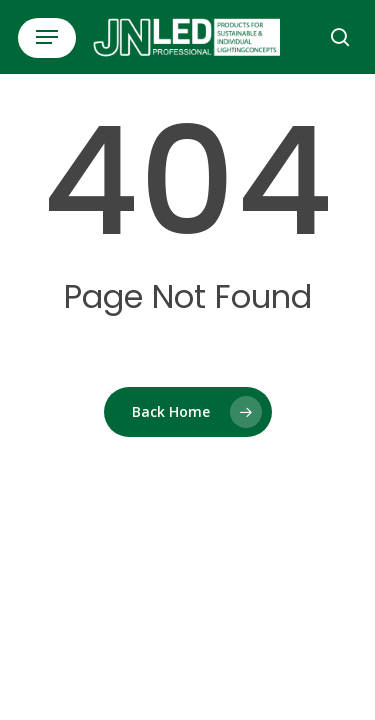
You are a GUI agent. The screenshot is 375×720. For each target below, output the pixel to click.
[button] (47, 37)
